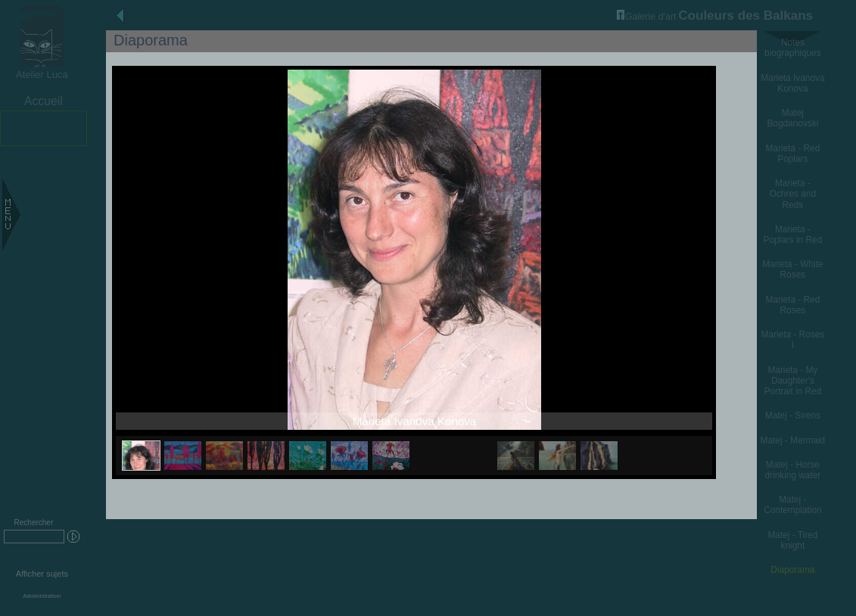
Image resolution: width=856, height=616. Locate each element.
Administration (42, 596)
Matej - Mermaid (793, 440)
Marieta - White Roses (792, 269)
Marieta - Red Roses (792, 305)
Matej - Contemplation (792, 505)
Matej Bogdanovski (792, 118)
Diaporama (792, 570)
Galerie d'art (647, 17)
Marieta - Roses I (793, 340)
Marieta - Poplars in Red (792, 235)
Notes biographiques (793, 48)
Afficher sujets (42, 574)
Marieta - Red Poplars (792, 154)
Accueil (44, 101)
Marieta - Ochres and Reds (793, 194)
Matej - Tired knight (792, 540)
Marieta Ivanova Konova (792, 83)
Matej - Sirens (793, 415)
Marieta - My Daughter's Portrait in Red (792, 381)
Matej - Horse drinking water (792, 470)
